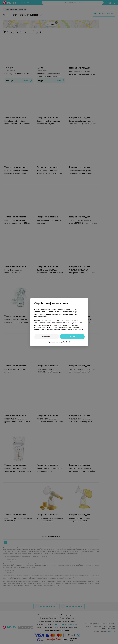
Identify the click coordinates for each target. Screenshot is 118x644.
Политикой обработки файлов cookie (68, 329)
